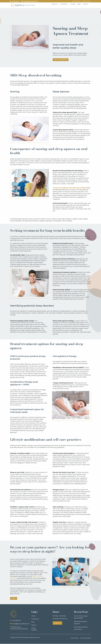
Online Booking (34, 629)
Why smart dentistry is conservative (81, 628)
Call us (14, 599)
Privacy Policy (75, 638)
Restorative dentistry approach (81, 623)
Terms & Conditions (86, 638)
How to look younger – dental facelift (81, 617)
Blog (33, 622)
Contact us (57, 623)
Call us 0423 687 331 (61, 60)
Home (33, 616)
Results (34, 625)
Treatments (35, 619)
